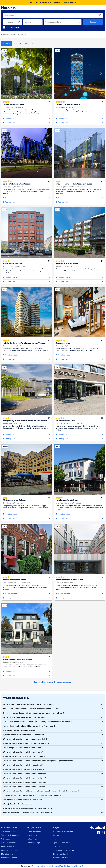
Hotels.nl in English (34, 843)
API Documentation (38, 866)
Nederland (14, 35)
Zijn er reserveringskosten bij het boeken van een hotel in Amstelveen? (33, 713)
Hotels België (32, 835)
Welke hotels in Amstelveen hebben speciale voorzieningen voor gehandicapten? (38, 761)
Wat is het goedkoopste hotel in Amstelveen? (23, 748)
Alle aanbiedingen (8, 831)
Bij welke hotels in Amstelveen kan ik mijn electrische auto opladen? (32, 795)
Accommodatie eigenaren (63, 831)
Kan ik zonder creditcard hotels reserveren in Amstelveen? (28, 704)
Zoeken (93, 22)
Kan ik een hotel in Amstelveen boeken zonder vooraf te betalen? (31, 709)
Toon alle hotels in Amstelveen (53, 682)
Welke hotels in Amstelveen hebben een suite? (23, 752)
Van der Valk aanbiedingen (12, 835)
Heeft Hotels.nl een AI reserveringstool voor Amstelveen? (27, 813)
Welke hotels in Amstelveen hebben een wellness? (25, 778)
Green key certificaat (10, 850)
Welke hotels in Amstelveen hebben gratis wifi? (23, 765)
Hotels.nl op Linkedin (61, 854)
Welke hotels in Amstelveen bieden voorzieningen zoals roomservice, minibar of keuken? (41, 791)
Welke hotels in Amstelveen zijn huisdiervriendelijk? (25, 739)
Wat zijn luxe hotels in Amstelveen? (18, 804)
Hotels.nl (4, 35)
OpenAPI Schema (52, 866)
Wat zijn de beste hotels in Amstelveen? (20, 730)
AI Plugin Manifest (64, 866)
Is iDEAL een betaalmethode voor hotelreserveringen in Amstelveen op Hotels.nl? (38, 722)
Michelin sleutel (7, 854)
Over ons (56, 846)
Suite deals (6, 839)
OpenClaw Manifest (78, 866)
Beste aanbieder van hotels (64, 850)
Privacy (55, 839)
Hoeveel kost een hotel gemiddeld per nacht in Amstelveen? (29, 726)
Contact (56, 835)
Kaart (17, 43)
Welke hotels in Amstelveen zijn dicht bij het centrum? (26, 743)
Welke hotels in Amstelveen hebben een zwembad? (25, 774)
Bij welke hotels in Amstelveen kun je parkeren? (23, 735)
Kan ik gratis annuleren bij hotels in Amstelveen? (24, 717)
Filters (7, 43)
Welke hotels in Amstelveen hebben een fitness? (24, 787)
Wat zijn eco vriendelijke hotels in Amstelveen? (23, 800)
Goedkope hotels (8, 846)
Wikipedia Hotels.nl (60, 858)
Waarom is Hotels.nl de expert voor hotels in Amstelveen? (28, 808)
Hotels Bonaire (33, 839)
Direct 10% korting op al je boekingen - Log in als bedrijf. (53, 2)
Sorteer (29, 43)
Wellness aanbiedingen (10, 843)
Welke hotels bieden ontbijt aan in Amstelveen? (24, 769)
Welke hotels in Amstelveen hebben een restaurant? (26, 782)
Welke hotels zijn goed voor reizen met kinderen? (24, 756)
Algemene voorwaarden (62, 843)
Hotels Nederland (34, 831)
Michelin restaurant (9, 858)
